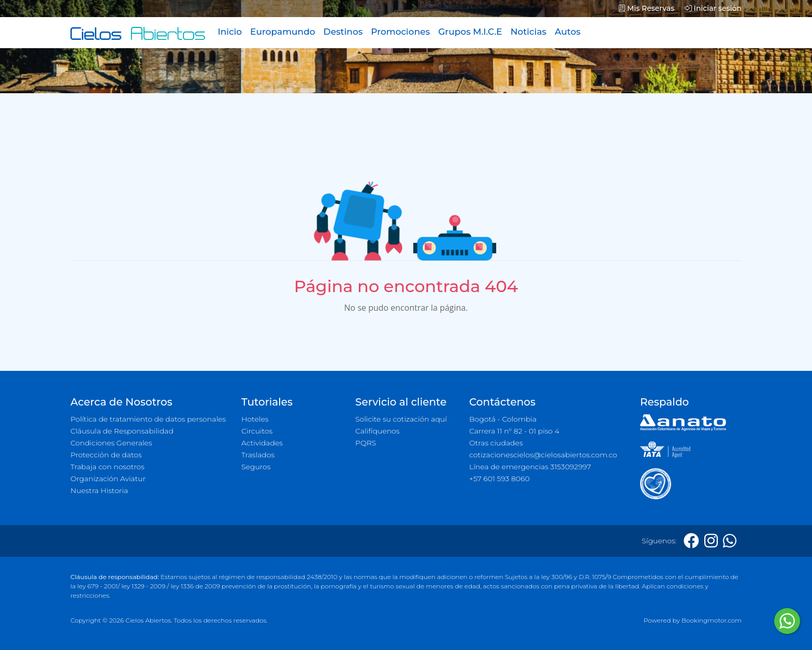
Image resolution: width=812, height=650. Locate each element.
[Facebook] (691, 541)
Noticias (528, 32)
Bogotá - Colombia (503, 419)
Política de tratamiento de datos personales (148, 419)
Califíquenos (377, 431)
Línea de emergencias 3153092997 (530, 467)
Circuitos (257, 431)
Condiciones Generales (111, 443)
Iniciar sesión (713, 8)
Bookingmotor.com (712, 620)
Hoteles (255, 419)
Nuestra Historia (99, 490)
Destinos (343, 32)
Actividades (262, 443)
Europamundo (282, 32)
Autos (568, 32)
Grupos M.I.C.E (470, 32)
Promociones (400, 32)
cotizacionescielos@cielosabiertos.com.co (543, 455)
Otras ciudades (496, 443)
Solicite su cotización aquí (401, 419)
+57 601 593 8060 (499, 479)
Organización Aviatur (108, 479)
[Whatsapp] (730, 541)
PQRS (366, 443)
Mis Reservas (647, 8)
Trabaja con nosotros (107, 467)
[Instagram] (711, 541)
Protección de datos (106, 455)
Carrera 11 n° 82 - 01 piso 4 (514, 431)
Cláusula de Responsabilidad (122, 431)
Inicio (230, 32)
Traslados (258, 455)
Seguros (256, 467)
